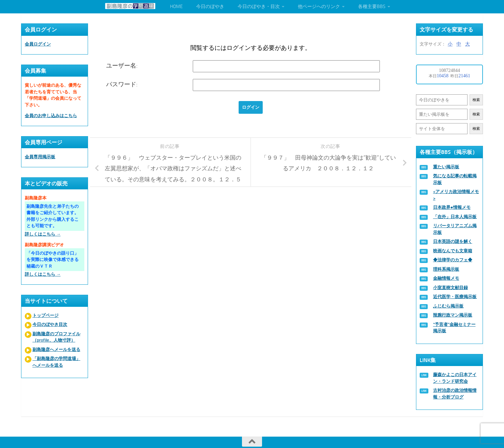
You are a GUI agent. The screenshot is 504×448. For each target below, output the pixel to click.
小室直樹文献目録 (450, 288)
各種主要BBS (372, 7)
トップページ (46, 315)
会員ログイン (38, 44)
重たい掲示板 (446, 167)
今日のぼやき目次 (50, 324)
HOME (176, 7)
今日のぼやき (210, 7)
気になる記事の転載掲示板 (455, 179)
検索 (476, 100)
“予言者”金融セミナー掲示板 (454, 328)
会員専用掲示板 (40, 157)
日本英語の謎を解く (453, 241)
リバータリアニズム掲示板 (455, 229)
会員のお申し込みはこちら (51, 116)
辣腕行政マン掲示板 (453, 315)
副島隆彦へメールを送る (56, 349)
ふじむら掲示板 (448, 306)
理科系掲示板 (446, 269)
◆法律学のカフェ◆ (453, 260)
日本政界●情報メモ (452, 207)
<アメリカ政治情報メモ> (456, 195)
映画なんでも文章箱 (453, 251)
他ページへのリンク (319, 7)
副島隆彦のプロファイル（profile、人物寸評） (56, 337)
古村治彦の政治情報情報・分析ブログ (455, 394)
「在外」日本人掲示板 (455, 217)
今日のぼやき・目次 (259, 7)
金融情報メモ (446, 278)
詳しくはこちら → (43, 234)
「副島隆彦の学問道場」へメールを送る (56, 362)
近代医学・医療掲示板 (455, 297)
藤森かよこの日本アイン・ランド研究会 (455, 378)
